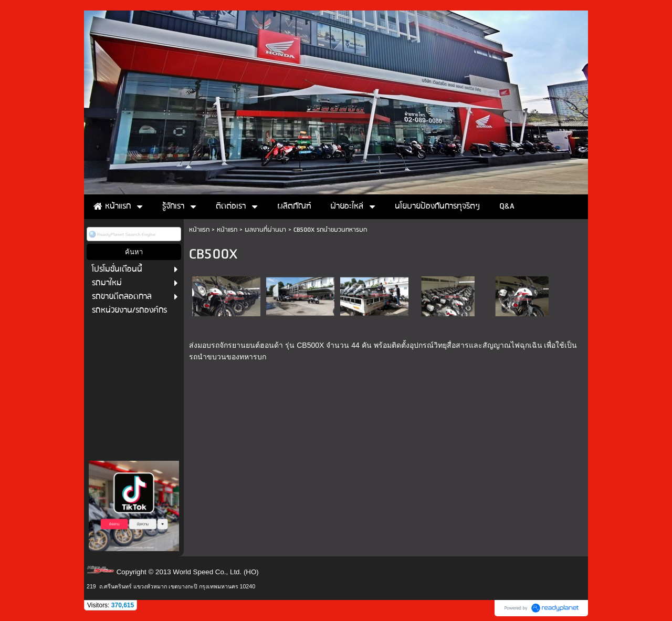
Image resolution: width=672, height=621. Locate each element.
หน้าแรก (199, 230)
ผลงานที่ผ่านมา (265, 230)
